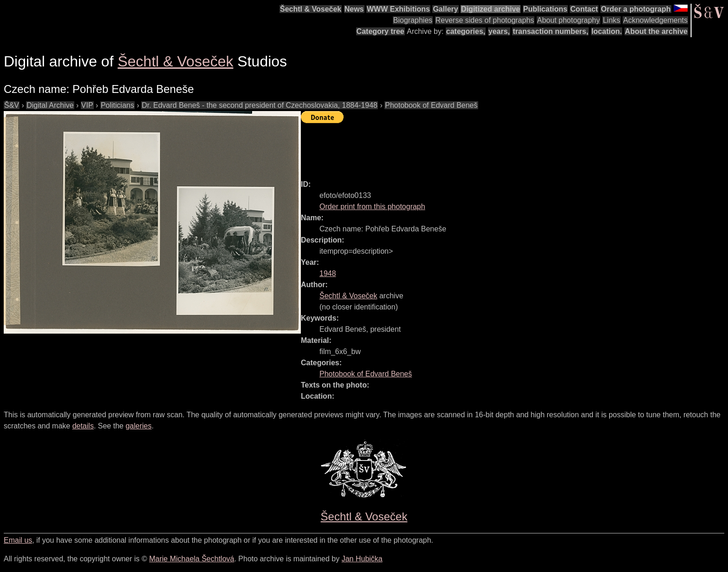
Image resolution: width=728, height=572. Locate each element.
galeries (138, 426)
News (354, 9)
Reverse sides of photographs (485, 20)
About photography (569, 20)
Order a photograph (636, 9)
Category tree (380, 31)
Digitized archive (491, 9)
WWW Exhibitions (398, 9)
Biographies (413, 20)
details (83, 426)
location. (607, 31)
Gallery (445, 9)
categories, (466, 31)
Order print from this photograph (372, 207)
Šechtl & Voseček (311, 9)
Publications (545, 9)
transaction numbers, (550, 31)
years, (499, 31)
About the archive (656, 31)
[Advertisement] (470, 147)
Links (611, 20)
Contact (584, 9)
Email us (18, 540)
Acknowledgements (655, 20)
